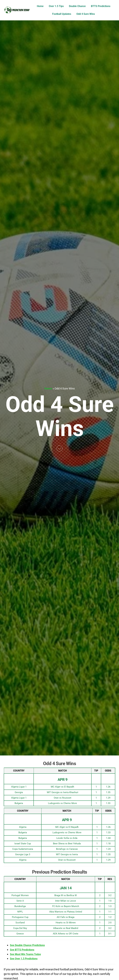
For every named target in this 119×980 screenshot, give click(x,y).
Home (40, 6)
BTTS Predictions (101, 6)
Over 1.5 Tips (56, 6)
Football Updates (62, 14)
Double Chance (77, 6)
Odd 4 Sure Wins (86, 14)
